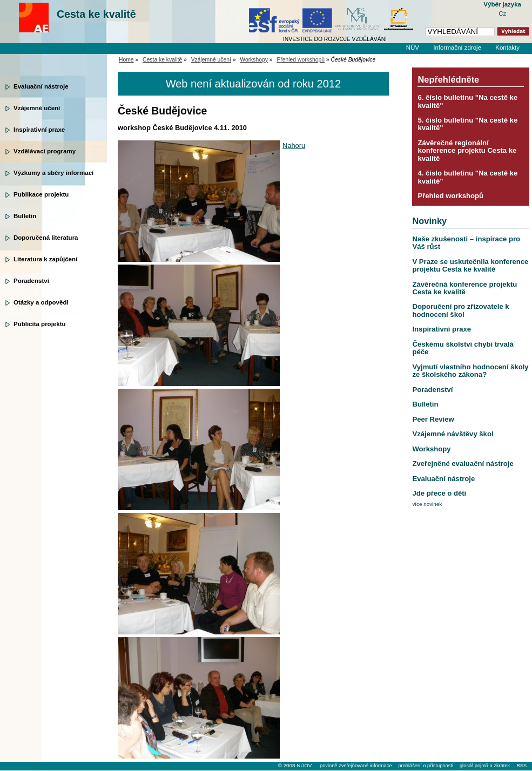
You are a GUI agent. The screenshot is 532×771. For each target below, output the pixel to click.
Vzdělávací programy (45, 151)
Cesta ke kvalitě (96, 14)
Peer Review (433, 419)
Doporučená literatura (46, 238)
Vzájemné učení (37, 108)
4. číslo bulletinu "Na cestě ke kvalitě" (467, 177)
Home (126, 60)
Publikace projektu (41, 194)
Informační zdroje (457, 48)
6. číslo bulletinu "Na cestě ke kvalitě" (467, 101)
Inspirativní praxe (39, 130)
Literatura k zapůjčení (45, 259)
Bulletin (25, 216)
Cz (502, 13)
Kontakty (507, 48)
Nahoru (294, 146)
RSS (521, 766)
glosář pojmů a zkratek (485, 766)
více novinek (427, 504)
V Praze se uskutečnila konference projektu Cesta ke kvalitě (470, 265)
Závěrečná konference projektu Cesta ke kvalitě (464, 288)
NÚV (413, 48)
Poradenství (31, 281)
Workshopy (254, 60)
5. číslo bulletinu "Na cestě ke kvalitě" (467, 124)
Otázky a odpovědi (41, 302)
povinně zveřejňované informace (356, 766)
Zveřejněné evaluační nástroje (463, 464)
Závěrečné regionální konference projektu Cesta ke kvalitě (467, 151)
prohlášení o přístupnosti (425, 766)
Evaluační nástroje (41, 86)
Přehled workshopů (301, 60)
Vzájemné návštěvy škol (453, 434)
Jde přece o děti (439, 493)
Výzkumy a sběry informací (53, 173)
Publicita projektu (40, 324)
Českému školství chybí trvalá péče (463, 348)
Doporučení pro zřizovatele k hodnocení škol (460, 310)
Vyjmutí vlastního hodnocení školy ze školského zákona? (470, 371)
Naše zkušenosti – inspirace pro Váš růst (466, 243)
